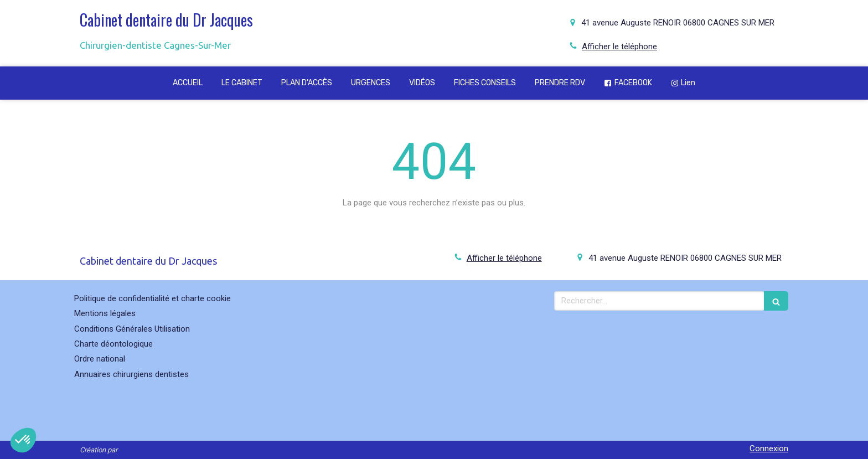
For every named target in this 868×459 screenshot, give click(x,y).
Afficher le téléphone (619, 47)
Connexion (769, 448)
